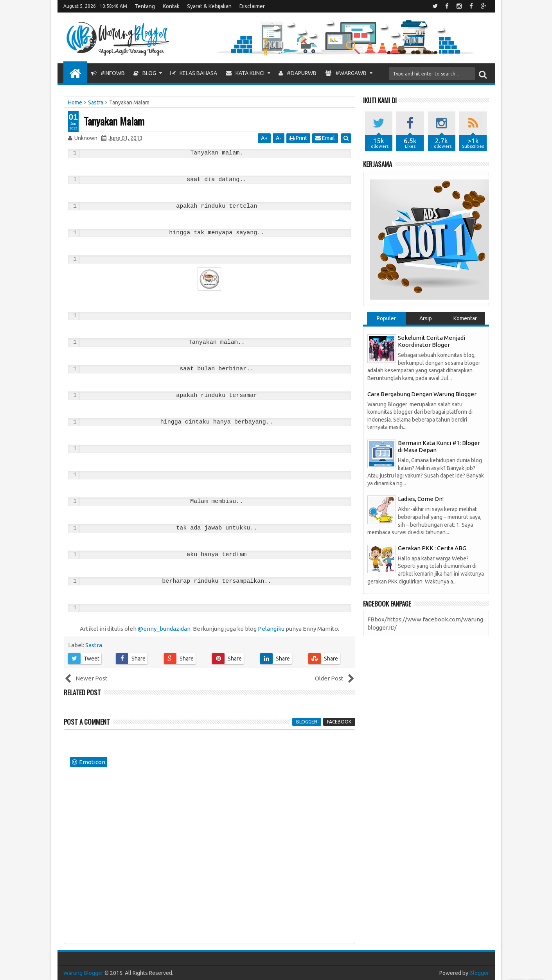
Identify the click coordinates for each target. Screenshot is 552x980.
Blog (145, 73)
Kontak (171, 6)
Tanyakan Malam (114, 121)
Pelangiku (271, 629)
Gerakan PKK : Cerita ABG (432, 548)
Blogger (479, 973)
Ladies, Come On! (421, 499)
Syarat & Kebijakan (209, 6)
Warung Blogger (83, 973)
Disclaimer (252, 6)
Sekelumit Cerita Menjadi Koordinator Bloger (432, 341)
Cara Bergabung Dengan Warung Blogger (422, 394)
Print (299, 138)
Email (325, 138)
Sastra (94, 645)
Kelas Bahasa (194, 73)
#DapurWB (298, 73)
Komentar (465, 318)
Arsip (426, 318)
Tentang (145, 6)
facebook (339, 722)
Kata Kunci (245, 73)
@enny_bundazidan (164, 629)
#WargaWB (346, 73)
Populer (386, 318)
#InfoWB (108, 73)
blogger (307, 722)
